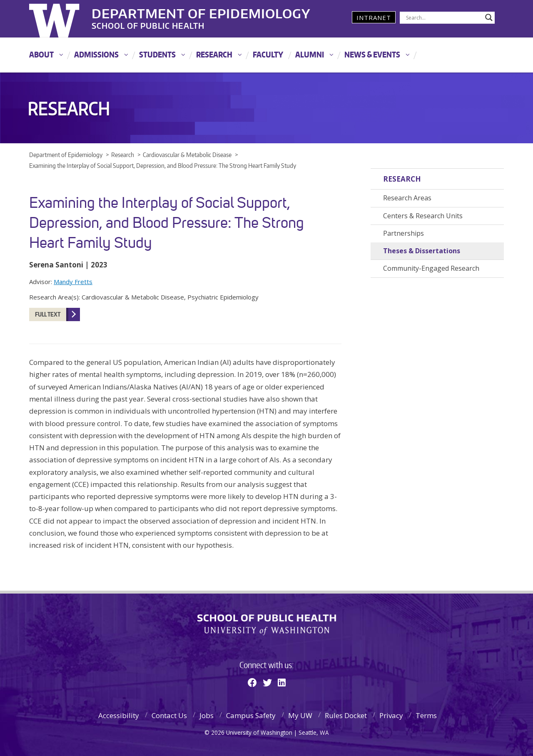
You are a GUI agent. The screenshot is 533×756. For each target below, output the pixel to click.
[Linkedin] (282, 682)
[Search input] (443, 17)
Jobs (207, 715)
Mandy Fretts (73, 282)
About (41, 54)
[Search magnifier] (489, 17)
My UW (300, 715)
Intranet (374, 17)
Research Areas (407, 198)
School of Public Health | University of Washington (267, 625)
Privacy (391, 715)
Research (214, 54)
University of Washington (63, 19)
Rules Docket (346, 715)
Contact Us (169, 715)
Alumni (310, 54)
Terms (426, 715)
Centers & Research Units (423, 216)
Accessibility (119, 715)
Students (157, 54)
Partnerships (403, 233)
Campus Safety (251, 715)
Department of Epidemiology (201, 12)
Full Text (48, 314)
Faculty (268, 54)
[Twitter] (267, 682)
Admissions (96, 54)
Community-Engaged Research (431, 268)
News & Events (372, 54)
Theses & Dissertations (422, 251)
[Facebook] (252, 682)
